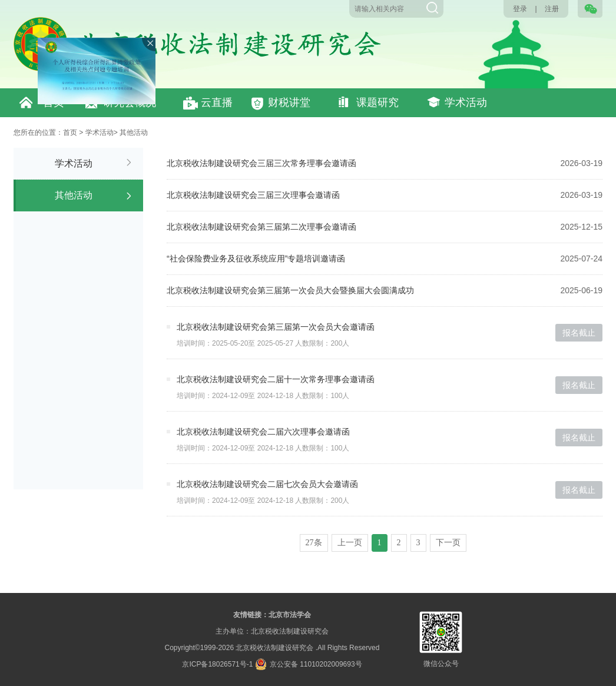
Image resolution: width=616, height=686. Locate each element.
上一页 (350, 543)
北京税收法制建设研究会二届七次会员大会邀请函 (267, 484)
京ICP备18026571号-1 (217, 664)
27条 (314, 543)
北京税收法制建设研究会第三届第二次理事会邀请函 (261, 227)
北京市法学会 (290, 615)
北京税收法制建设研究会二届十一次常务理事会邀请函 (276, 379)
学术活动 (466, 102)
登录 (520, 9)
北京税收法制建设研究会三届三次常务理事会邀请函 (261, 163)
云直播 (217, 102)
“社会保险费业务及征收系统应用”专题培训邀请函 (256, 259)
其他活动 (134, 132)
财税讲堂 (289, 102)
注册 (552, 9)
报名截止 (579, 333)
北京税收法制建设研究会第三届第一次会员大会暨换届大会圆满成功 (290, 290)
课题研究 (377, 102)
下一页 (448, 543)
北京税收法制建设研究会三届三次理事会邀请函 (253, 195)
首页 (70, 132)
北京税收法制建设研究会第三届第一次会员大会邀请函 (276, 327)
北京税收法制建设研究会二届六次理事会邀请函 (263, 432)
